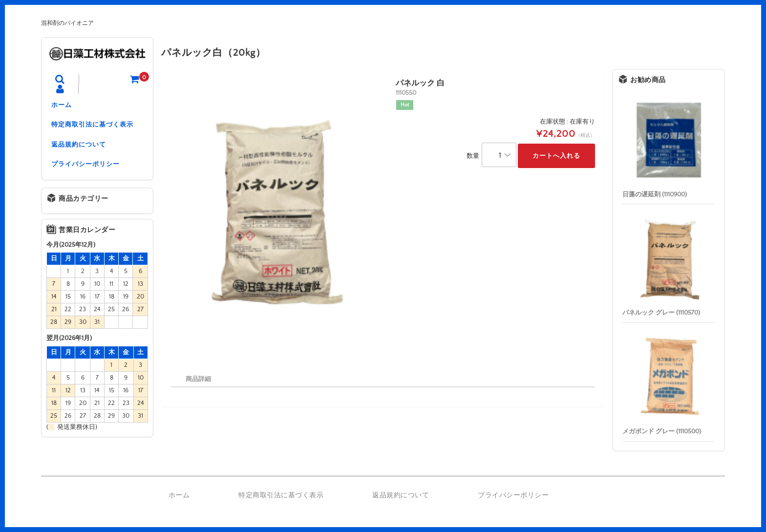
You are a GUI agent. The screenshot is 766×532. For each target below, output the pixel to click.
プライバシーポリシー (85, 167)
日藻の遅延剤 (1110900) (655, 194)
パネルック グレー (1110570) (661, 313)
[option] (277, 217)
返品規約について (79, 147)
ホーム (62, 106)
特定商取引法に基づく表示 (92, 126)
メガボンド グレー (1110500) (662, 431)
